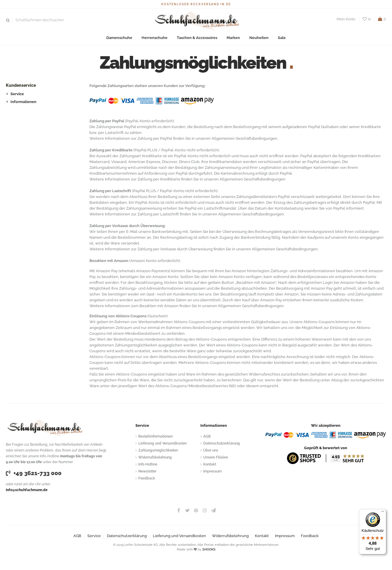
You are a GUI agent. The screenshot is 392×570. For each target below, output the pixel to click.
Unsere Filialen (216, 457)
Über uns (211, 450)
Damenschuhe (119, 38)
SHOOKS (209, 549)
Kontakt (210, 464)
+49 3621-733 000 (34, 473)
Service (94, 536)
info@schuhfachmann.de (27, 490)
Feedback (147, 478)
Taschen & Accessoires (197, 38)
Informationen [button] (23, 102)
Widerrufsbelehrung (155, 457)
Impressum (212, 471)
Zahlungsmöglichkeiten (158, 450)
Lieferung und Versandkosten (163, 443)
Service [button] (17, 94)
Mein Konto (346, 19)
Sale (282, 38)
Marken (233, 38)
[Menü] (383, 513)
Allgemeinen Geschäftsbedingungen (244, 138)
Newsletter (147, 471)
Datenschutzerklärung (222, 443)
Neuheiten (259, 38)
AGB (207, 436)
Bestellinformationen (156, 436)
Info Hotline (148, 464)
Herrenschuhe (154, 38)
